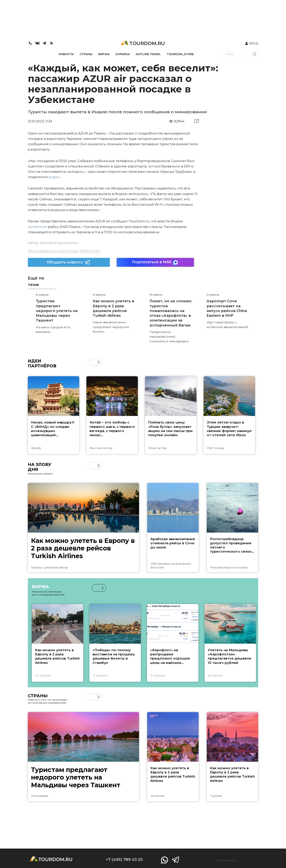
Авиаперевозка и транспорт (53, 251)
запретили (37, 227)
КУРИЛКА (123, 54)
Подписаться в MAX (155, 262)
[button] (99, 362)
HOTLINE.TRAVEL (148, 54)
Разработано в (227, 860)
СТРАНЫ (86, 54)
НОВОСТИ (66, 54)
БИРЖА (104, 54)
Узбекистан (90, 251)
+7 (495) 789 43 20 (124, 859)
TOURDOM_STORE (180, 54)
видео (54, 177)
